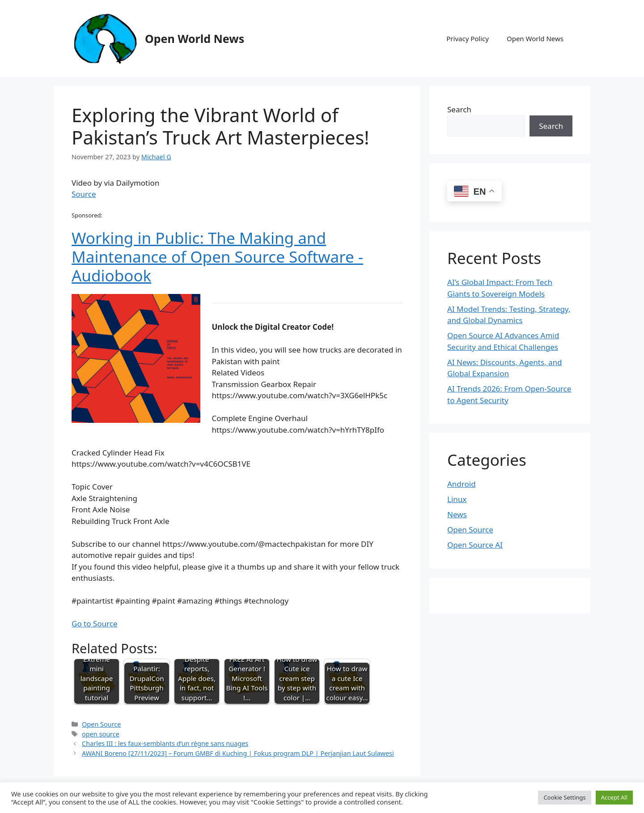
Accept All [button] (614, 797)
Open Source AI (475, 545)
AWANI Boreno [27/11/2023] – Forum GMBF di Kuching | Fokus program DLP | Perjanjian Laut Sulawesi (238, 753)
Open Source (101, 724)
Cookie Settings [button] (564, 797)
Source (84, 194)
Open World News (195, 38)
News (457, 514)
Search (459, 109)
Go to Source (94, 624)
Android (462, 484)
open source (101, 734)
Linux (457, 499)
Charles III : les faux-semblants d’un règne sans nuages (165, 743)
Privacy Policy (468, 38)
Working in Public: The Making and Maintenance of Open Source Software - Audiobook (217, 257)
